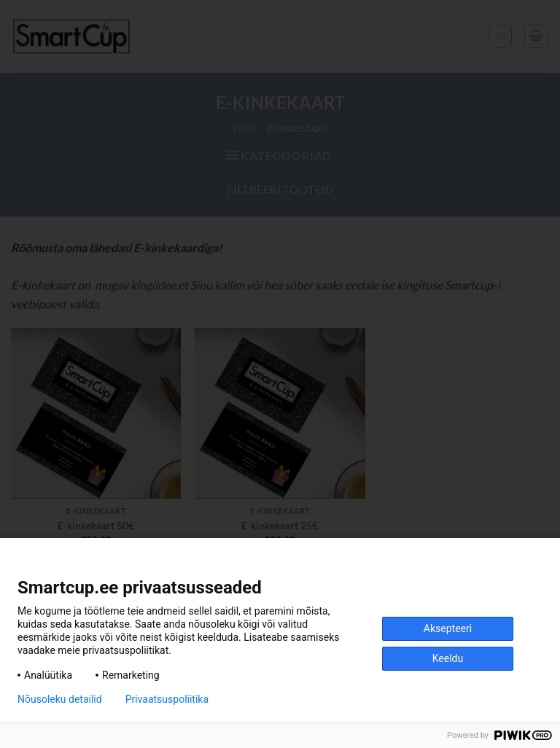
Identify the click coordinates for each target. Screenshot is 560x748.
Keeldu (448, 658)
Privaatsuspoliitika (167, 699)
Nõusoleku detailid (60, 699)
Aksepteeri (448, 628)
